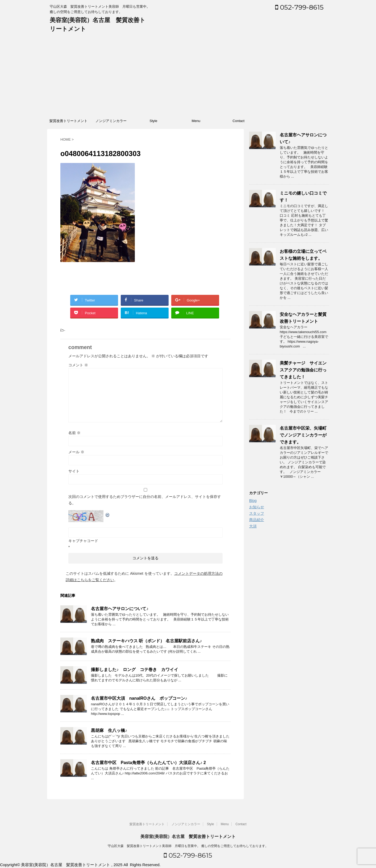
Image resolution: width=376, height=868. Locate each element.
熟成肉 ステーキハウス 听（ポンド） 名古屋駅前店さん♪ (146, 641)
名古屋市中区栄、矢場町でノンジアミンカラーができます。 (303, 435)
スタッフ (257, 513)
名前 (74, 433)
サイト (74, 471)
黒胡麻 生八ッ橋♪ (109, 730)
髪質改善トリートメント (68, 121)
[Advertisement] (188, 76)
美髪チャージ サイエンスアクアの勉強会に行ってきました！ (303, 370)
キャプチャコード (83, 541)
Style (154, 121)
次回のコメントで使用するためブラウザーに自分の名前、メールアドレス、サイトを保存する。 (145, 500)
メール (76, 452)
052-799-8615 (299, 7)
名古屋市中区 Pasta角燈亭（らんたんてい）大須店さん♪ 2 (148, 763)
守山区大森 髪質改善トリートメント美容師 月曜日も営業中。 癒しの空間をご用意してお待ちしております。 (188, 846)
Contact (239, 121)
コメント (78, 365)
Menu (196, 121)
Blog (253, 501)
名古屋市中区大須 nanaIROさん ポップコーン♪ (139, 698)
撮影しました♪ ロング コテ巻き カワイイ (135, 670)
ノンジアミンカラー (111, 121)
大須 (253, 526)
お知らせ (257, 507)
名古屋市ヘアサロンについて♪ (120, 609)
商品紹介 (257, 520)
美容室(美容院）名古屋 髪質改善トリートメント (188, 836)
